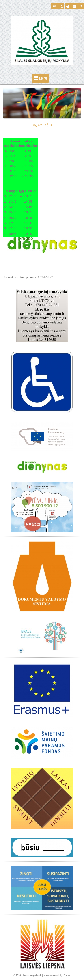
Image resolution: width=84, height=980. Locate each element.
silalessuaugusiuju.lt (31, 975)
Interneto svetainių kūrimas (57, 975)
